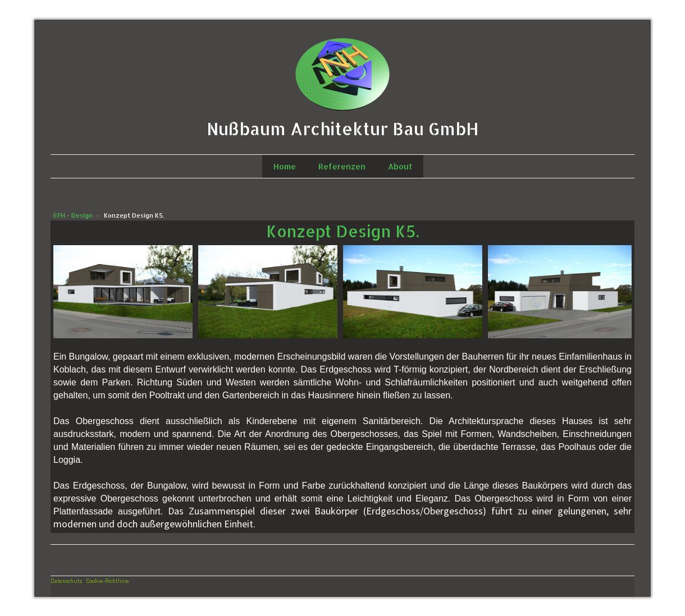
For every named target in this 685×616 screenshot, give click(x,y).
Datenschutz (66, 580)
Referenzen (342, 166)
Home (285, 166)
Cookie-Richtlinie (108, 580)
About (400, 166)
